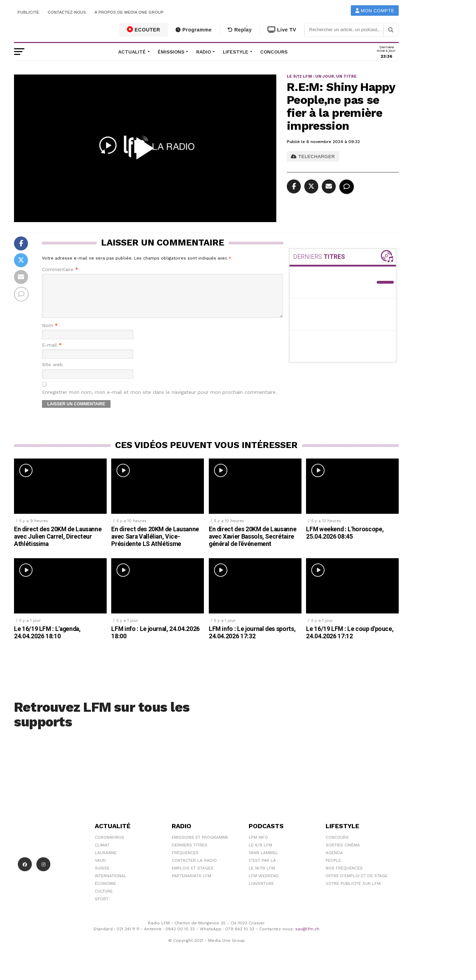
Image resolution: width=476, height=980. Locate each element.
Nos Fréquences (344, 876)
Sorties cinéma (343, 853)
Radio (204, 52)
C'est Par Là (262, 869)
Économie (105, 892)
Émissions (171, 52)
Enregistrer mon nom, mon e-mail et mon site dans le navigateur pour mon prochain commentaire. (159, 401)
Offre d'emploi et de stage (357, 884)
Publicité (28, 12)
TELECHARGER (313, 157)
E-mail (52, 353)
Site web (52, 373)
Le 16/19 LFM (262, 876)
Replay (240, 30)
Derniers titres (190, 853)
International (111, 884)
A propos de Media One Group (129, 12)
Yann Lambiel (263, 861)
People (333, 869)
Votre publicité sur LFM (353, 892)
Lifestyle (236, 52)
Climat (102, 853)
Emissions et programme (200, 846)
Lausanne (106, 861)
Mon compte (375, 11)
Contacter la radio (194, 869)
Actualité (132, 52)
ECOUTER (144, 29)
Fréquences (185, 861)
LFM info (258, 846)
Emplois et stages (193, 876)
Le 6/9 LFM (260, 853)
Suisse (102, 876)
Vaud (100, 869)
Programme (194, 30)
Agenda (334, 861)
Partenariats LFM (191, 884)
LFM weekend (264, 884)
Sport (102, 907)
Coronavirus (109, 846)
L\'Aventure (261, 892)
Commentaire (60, 269)
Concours (274, 52)
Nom (50, 334)
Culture (104, 900)
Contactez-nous (67, 12)
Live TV (282, 30)
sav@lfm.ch (307, 937)
